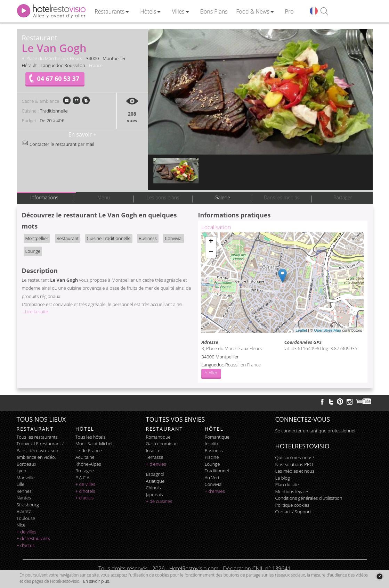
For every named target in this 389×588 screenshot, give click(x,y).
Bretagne (85, 471)
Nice (21, 525)
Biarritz (24, 511)
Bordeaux (27, 464)
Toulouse (26, 518)
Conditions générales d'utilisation (309, 498)
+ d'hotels (85, 491)
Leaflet (301, 330)
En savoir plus (96, 581)
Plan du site (287, 485)
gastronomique (162, 444)
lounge (212, 464)
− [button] (211, 252)
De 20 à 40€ (52, 121)
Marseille (26, 478)
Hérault (29, 65)
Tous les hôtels (91, 437)
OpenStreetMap (327, 330)
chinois (153, 488)
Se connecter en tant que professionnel (315, 431)
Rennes (24, 491)
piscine (212, 457)
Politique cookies (292, 505)
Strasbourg (28, 505)
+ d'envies (156, 464)
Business (148, 238)
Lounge (33, 251)
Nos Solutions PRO (294, 464)
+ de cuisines (159, 501)
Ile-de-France (89, 450)
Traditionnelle (54, 111)
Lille (21, 484)
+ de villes (27, 532)
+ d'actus (26, 545)
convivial (214, 484)
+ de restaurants (33, 538)
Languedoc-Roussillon (63, 65)
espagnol (155, 474)
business (214, 450)
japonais (155, 495)
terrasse (155, 457)
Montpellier (114, 58)
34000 (92, 58)
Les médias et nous (295, 471)
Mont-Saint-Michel (94, 444)
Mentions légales (292, 491)
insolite (153, 450)
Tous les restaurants (37, 437)
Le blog (283, 478)
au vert (212, 478)
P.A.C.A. (83, 478)
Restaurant (68, 238)
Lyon (22, 471)
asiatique (155, 481)
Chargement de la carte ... (282, 283)
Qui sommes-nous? (295, 457)
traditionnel (217, 471)
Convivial (174, 238)
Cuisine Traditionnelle (109, 238)
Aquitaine (85, 457)
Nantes (24, 498)
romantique (158, 437)
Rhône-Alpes (88, 464)
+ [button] (211, 242)
